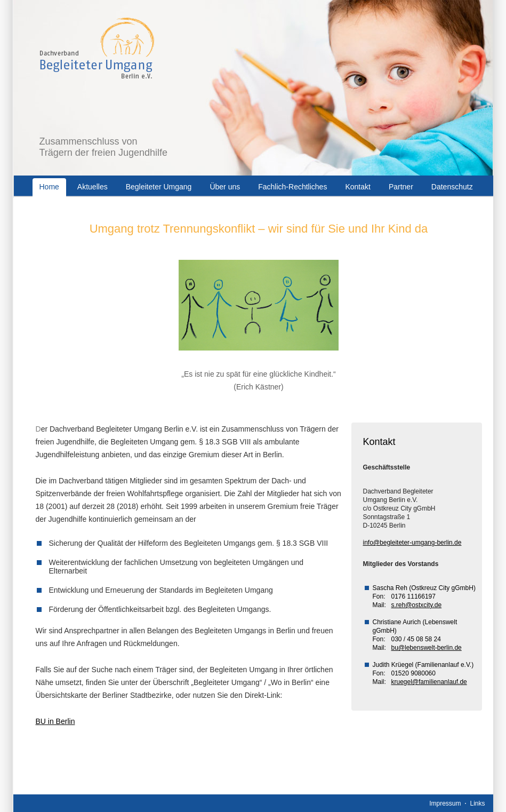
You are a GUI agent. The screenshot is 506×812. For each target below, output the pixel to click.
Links (477, 803)
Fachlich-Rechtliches (292, 187)
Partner (401, 187)
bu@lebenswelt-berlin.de (427, 648)
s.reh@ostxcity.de (417, 605)
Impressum (445, 803)
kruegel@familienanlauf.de (429, 682)
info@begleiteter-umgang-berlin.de (412, 543)
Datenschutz (452, 187)
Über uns (225, 187)
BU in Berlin (55, 721)
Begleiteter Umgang (159, 187)
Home (49, 187)
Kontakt (358, 187)
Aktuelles (93, 187)
